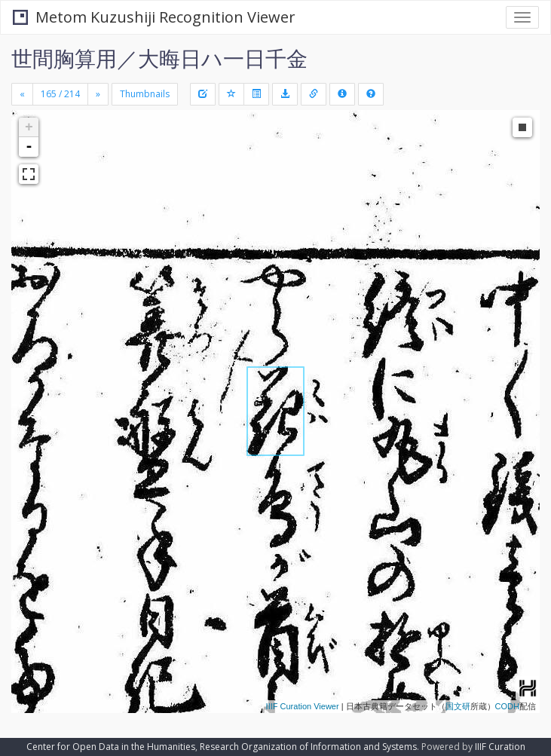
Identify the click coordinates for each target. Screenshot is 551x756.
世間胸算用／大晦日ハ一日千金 (159, 58)
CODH (507, 706)
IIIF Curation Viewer (303, 706)
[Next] (98, 94)
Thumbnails (145, 94)
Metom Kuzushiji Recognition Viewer (154, 17)
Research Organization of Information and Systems (308, 747)
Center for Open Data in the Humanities (111, 747)
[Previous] (22, 94)
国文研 (458, 706)
